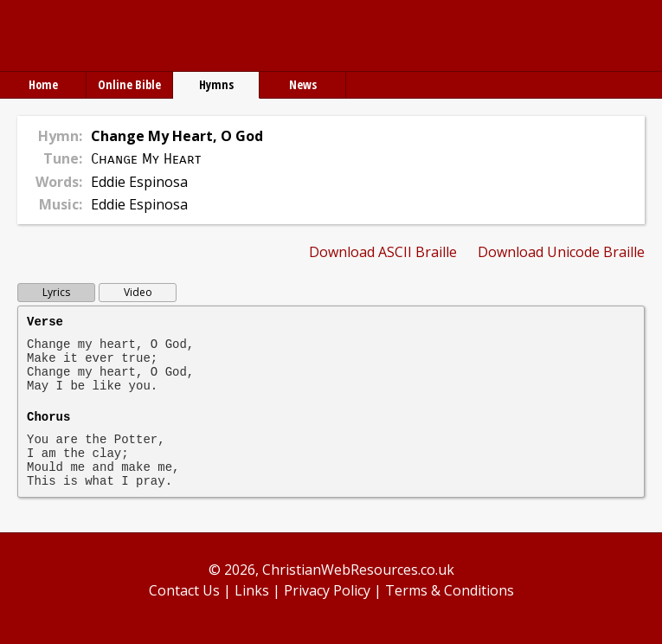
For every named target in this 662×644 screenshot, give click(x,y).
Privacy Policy (327, 590)
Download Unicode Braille (561, 252)
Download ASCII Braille (383, 252)
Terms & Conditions (450, 590)
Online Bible (129, 84)
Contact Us (184, 590)
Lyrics (56, 292)
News (303, 84)
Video (138, 292)
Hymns (216, 84)
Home (43, 84)
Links (252, 590)
